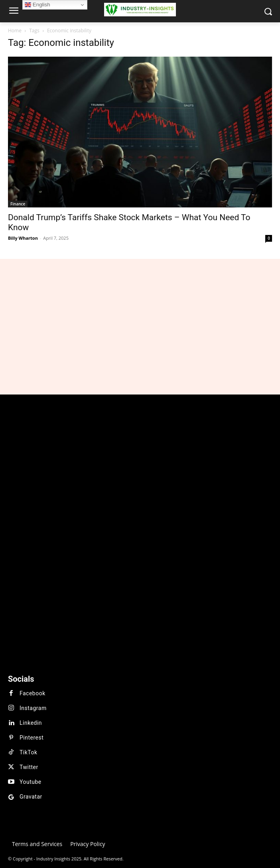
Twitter (29, 767)
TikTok (29, 752)
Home (15, 31)
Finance (18, 204)
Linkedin (31, 723)
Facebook (33, 693)
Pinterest (32, 738)
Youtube (31, 782)
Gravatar (31, 797)
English (37, 5)
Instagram (33, 708)
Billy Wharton (23, 238)
